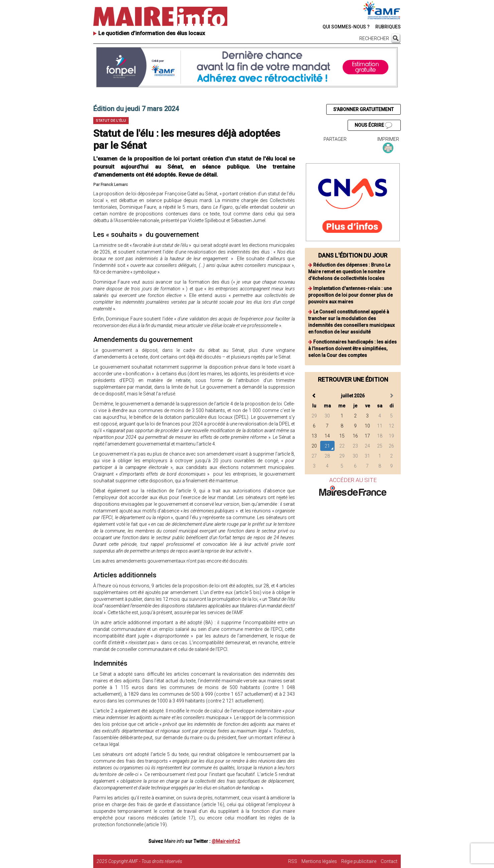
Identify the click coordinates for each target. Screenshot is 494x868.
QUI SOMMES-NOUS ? (346, 27)
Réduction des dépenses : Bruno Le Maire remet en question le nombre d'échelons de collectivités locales (349, 272)
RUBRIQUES (388, 27)
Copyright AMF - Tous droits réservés (145, 861)
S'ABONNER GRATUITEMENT (363, 109)
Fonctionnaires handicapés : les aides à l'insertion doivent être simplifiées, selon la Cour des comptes (352, 349)
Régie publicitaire (359, 861)
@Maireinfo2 (226, 841)
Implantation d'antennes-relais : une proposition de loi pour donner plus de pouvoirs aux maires (350, 295)
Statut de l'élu (111, 121)
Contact (389, 861)
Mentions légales (319, 861)
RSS (293, 861)
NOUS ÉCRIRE (373, 125)
